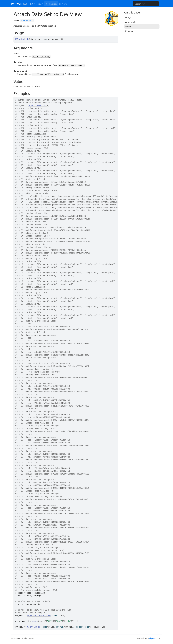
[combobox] (146, 4)
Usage (128, 17)
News (63, 4)
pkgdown (153, 638)
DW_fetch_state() (41, 57)
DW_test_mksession (38, 106)
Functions (51, 4)
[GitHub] (160, 4)
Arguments (131, 22)
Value (128, 26)
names (35, 621)
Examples (130, 31)
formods (16, 3)
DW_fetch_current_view (39, 616)
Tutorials (36, 4)
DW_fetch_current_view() (72, 66)
